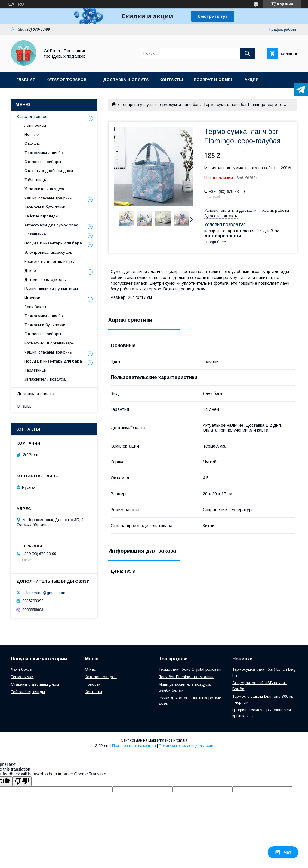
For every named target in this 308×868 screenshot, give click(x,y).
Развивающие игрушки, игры (51, 288)
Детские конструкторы (45, 279)
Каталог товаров (66, 80)
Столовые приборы (43, 162)
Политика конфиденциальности (186, 746)
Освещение (35, 234)
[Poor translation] (22, 781)
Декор (30, 270)
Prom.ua (180, 740)
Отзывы (25, 406)
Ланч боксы (35, 125)
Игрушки (32, 298)
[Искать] (248, 53)
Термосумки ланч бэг (178, 105)
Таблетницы (35, 180)
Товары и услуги (137, 105)
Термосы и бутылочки (45, 207)
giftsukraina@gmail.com (44, 592)
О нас (90, 669)
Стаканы (32, 143)
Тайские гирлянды (41, 216)
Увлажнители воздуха (45, 189)
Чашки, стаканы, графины (48, 198)
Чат (283, 852)
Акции (252, 80)
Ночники (32, 134)
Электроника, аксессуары (49, 252)
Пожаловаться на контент (134, 746)
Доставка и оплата (126, 80)
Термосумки (22, 677)
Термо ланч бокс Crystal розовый (190, 669)
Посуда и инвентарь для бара (53, 243)
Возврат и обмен (214, 80)
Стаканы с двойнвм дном (35, 684)
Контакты (171, 80)
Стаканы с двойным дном (49, 171)
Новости (93, 684)
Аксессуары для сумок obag (51, 225)
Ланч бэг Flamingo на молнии (186, 677)
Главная (26, 80)
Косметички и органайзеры (49, 261)
